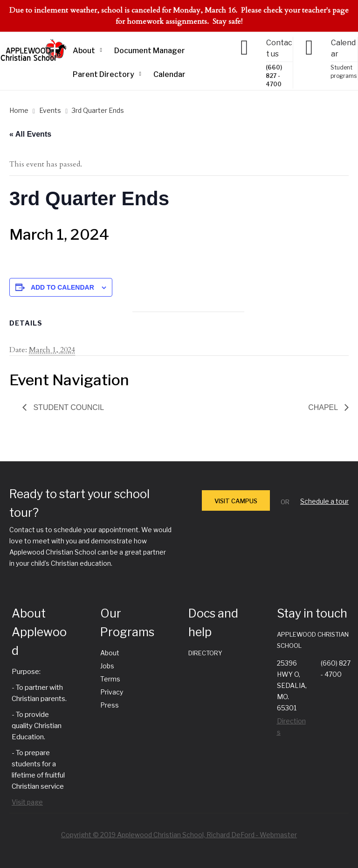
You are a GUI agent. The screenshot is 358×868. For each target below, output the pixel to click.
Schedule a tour (324, 501)
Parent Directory (103, 74)
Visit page (27, 802)
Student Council (68, 407)
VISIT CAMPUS (236, 501)
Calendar (169, 74)
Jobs (107, 666)
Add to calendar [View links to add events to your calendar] (62, 287)
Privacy (112, 692)
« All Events (30, 134)
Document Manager (150, 51)
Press (110, 705)
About (84, 51)
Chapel (324, 407)
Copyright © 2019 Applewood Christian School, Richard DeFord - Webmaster (179, 835)
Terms (110, 679)
